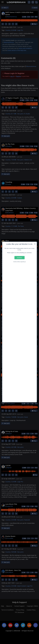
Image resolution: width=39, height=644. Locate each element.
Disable (19, 258)
